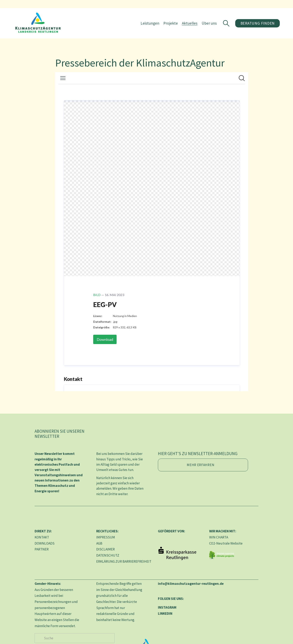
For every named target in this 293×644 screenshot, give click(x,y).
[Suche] (75, 638)
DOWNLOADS (45, 543)
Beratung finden (247, 26)
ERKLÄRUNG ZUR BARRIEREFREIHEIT (124, 561)
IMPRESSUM (106, 537)
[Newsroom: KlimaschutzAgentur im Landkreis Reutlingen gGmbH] (152, 232)
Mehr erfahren (201, 465)
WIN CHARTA (219, 537)
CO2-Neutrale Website (226, 543)
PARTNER (42, 549)
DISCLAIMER (106, 549)
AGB (99, 543)
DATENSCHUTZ (108, 555)
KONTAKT (42, 537)
